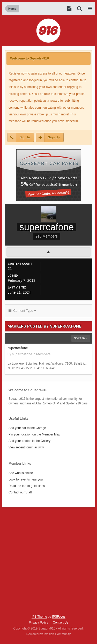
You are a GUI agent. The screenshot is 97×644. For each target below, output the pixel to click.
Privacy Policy (38, 623)
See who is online (21, 473)
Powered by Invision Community (48, 634)
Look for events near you (26, 479)
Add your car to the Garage (27, 428)
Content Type (22, 311)
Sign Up (54, 137)
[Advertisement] (48, 561)
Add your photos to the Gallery (29, 441)
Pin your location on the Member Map (34, 434)
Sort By (81, 338)
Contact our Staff (20, 492)
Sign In (25, 137)
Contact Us (60, 623)
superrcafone (18, 348)
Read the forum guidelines (27, 486)
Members (43, 354)
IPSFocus (59, 617)
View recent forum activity (26, 447)
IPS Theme (39, 617)
